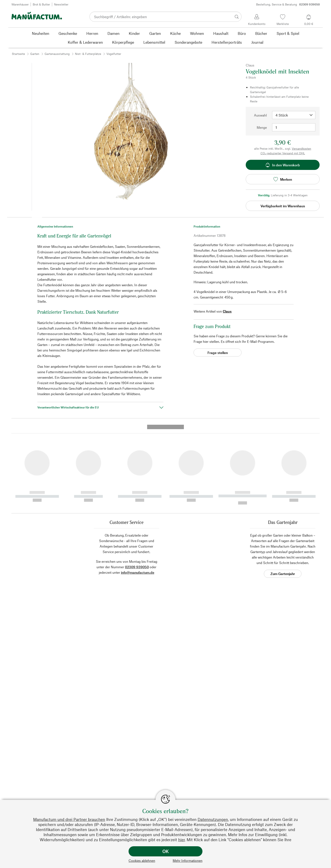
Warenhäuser (20, 4)
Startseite (18, 54)
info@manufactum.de (138, 491)
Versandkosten (301, 149)
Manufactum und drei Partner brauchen (69, 819)
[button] (37, 216)
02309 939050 (137, 486)
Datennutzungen (213, 819)
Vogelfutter (114, 54)
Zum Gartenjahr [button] (283, 493)
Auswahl (260, 115)
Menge (262, 127)
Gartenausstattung (57, 54)
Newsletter (61, 4)
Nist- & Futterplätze (88, 54)
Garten (35, 54)
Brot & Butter (41, 4)
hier (181, 840)
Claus (227, 311)
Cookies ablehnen (142, 861)
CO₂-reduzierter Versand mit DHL (283, 153)
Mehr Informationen (188, 861)
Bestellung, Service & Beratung (288, 4)
